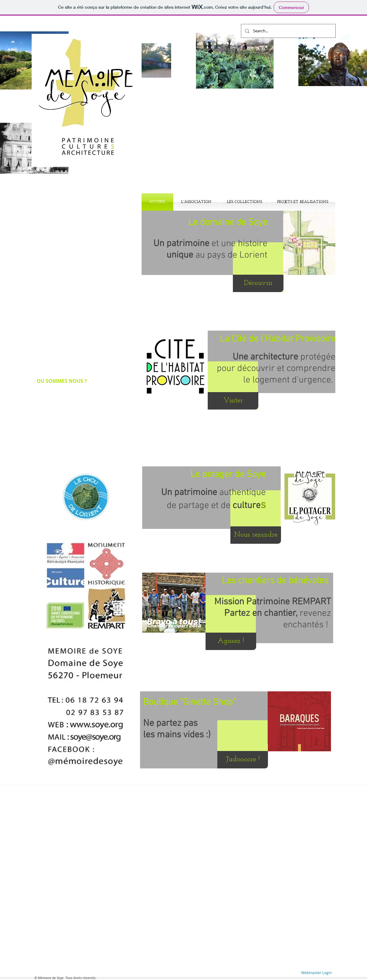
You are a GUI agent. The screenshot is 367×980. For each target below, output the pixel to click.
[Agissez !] (231, 641)
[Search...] (288, 31)
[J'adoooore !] (243, 760)
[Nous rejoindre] (256, 535)
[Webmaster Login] (316, 973)
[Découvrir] (258, 283)
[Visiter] (233, 401)
